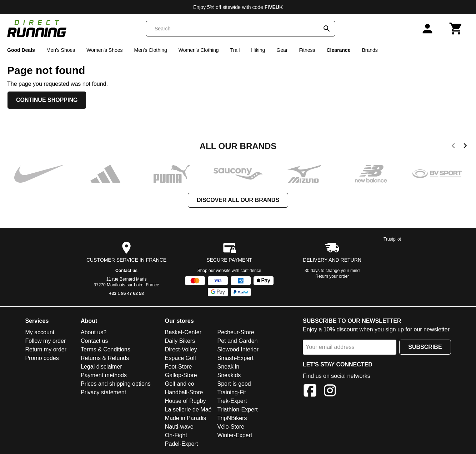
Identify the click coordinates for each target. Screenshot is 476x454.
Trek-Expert (232, 401)
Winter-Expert (235, 435)
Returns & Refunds (105, 358)
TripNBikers (232, 418)
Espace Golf (181, 358)
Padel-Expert (182, 444)
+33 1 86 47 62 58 (127, 293)
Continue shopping (47, 100)
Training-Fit (231, 392)
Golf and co (180, 384)
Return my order (46, 349)
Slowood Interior (238, 349)
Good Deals (21, 50)
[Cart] (456, 29)
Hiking (258, 50)
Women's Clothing (199, 50)
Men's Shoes (61, 50)
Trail (235, 50)
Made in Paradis (186, 418)
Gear (282, 50)
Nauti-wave (179, 427)
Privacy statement (103, 392)
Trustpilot (392, 239)
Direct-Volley (181, 349)
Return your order (332, 276)
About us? (94, 332)
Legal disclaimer (101, 367)
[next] (465, 147)
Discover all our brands (238, 200)
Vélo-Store (231, 427)
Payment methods (104, 375)
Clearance (339, 50)
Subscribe (425, 347)
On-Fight (176, 435)
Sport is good (234, 384)
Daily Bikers (180, 341)
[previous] (453, 147)
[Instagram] (330, 392)
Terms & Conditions (106, 349)
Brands (370, 50)
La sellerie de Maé (188, 409)
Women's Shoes (104, 50)
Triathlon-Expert (237, 409)
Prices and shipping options (116, 384)
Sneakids (229, 375)
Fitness (307, 50)
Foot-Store (179, 367)
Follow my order (45, 341)
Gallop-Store (181, 375)
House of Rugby (186, 401)
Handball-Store (184, 392)
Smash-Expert (235, 358)
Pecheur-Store (236, 332)
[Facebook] (310, 392)
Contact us (126, 271)
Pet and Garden (237, 341)
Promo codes (42, 358)
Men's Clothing (151, 50)
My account (40, 332)
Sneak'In (228, 367)
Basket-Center (183, 332)
